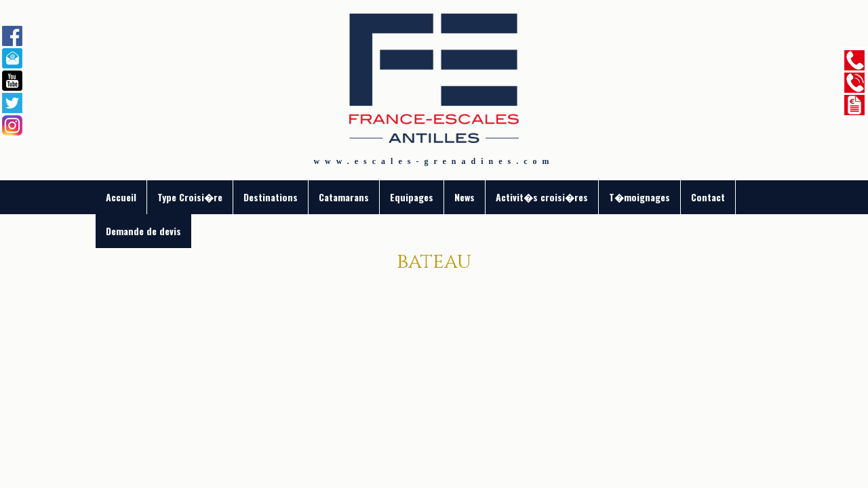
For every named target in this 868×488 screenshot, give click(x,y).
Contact (708, 197)
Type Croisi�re (190, 197)
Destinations (271, 197)
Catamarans (344, 197)
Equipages (412, 197)
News (465, 197)
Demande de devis (143, 231)
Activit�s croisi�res (542, 197)
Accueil (121, 197)
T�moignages (639, 197)
